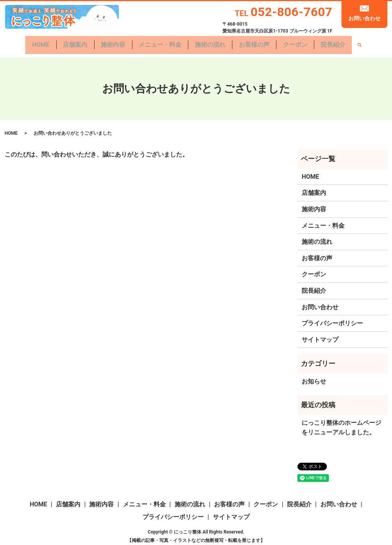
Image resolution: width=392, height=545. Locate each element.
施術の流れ (211, 42)
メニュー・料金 (159, 42)
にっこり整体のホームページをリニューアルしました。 (341, 423)
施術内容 (111, 42)
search (364, 43)
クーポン (298, 42)
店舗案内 (72, 42)
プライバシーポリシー (332, 319)
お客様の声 (256, 42)
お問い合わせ (364, 18)
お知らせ (314, 377)
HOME (36, 42)
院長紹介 (338, 42)
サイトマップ (320, 335)
